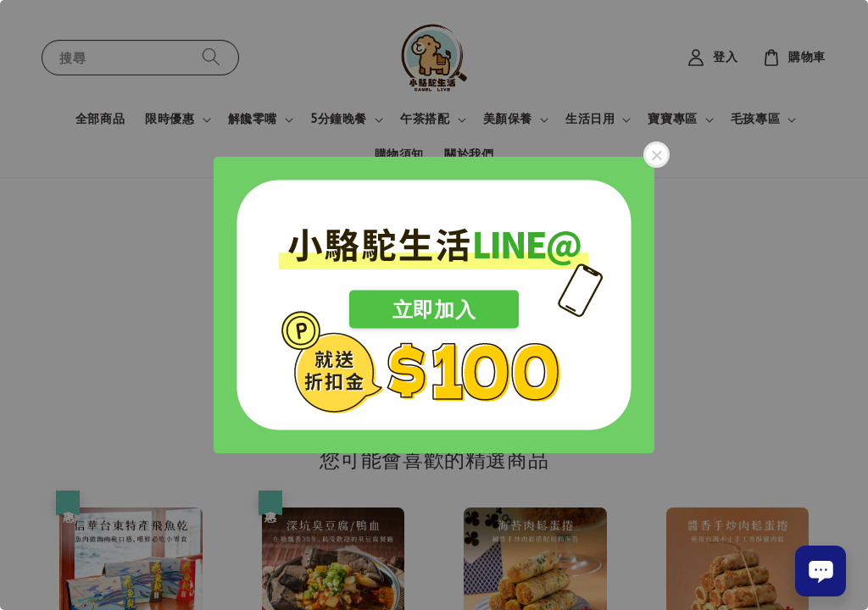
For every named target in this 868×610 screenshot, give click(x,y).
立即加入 (434, 310)
